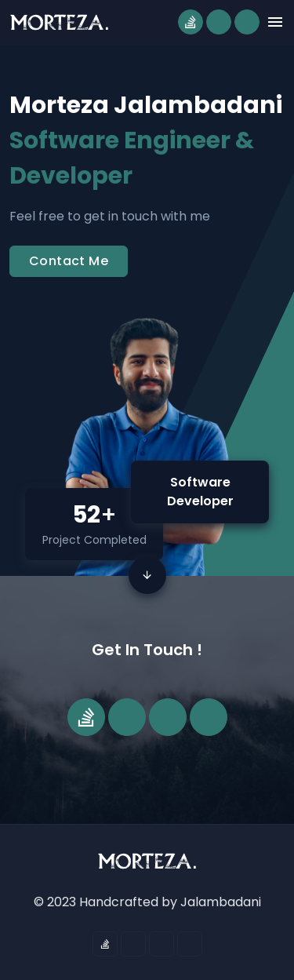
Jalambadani (221, 902)
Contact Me (69, 261)
